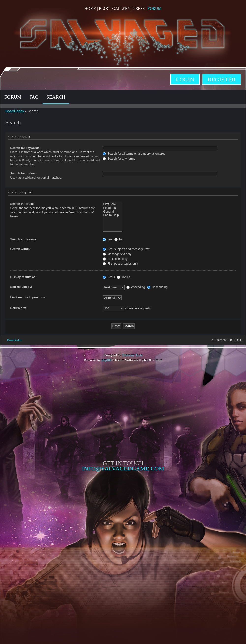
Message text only (117, 254)
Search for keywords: (25, 148)
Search (56, 97)
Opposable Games (123, 513)
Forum (155, 8)
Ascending (136, 287)
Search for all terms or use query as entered (134, 154)
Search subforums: (24, 239)
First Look (112, 204)
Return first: (19, 308)
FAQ (34, 97)
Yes (107, 239)
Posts (109, 277)
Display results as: (23, 277)
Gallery (121, 8)
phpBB (106, 360)
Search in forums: (23, 204)
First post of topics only (120, 264)
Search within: (21, 249)
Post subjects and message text (126, 249)
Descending (157, 287)
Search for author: (23, 174)
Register (222, 80)
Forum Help (112, 215)
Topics (123, 277)
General (112, 212)
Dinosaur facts (132, 355)
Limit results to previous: (28, 297)
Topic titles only (115, 259)
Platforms (112, 208)
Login (185, 80)
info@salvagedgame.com (123, 469)
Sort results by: (21, 287)
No (119, 239)
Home (90, 8)
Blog (104, 8)
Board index (15, 111)
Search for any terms (119, 159)
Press (139, 8)
